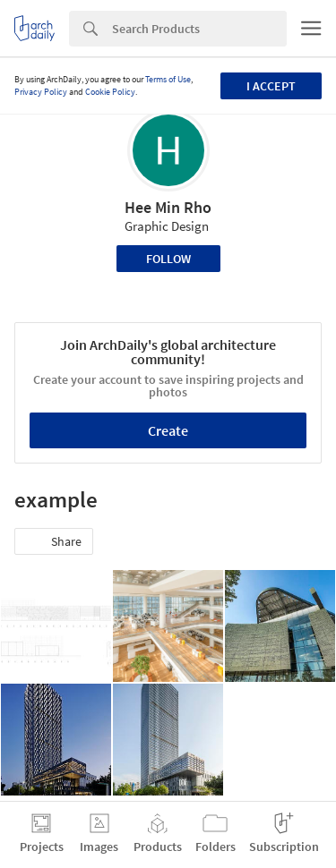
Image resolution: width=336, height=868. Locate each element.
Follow (168, 259)
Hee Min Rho (168, 207)
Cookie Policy (110, 92)
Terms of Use (168, 79)
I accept (271, 86)
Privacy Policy (41, 92)
